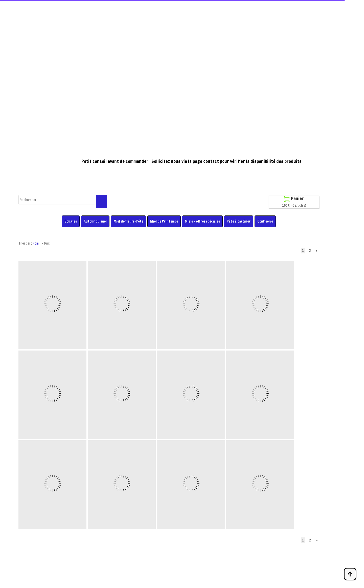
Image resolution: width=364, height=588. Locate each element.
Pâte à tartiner (239, 221)
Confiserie (265, 221)
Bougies (71, 221)
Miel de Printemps (164, 221)
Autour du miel (95, 221)
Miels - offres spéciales (202, 221)
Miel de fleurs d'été (128, 221)
